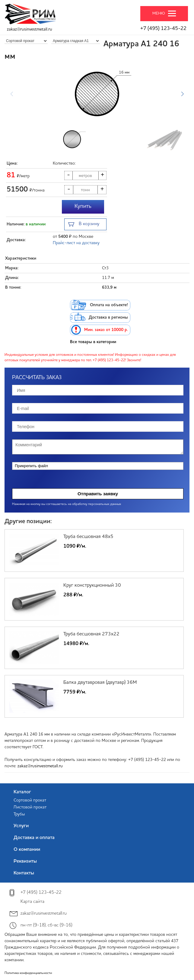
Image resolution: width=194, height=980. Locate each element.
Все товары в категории (93, 342)
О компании (27, 850)
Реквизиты (25, 861)
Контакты (24, 873)
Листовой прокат (30, 807)
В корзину (84, 225)
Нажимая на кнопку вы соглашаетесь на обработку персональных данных (67, 504)
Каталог (22, 792)
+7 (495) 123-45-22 (163, 29)
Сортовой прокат (30, 800)
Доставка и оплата (34, 838)
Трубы (19, 814)
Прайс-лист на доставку (76, 243)
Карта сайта (32, 902)
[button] (182, 94)
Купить (83, 206)
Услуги (21, 826)
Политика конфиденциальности (28, 973)
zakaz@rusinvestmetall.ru (30, 29)
